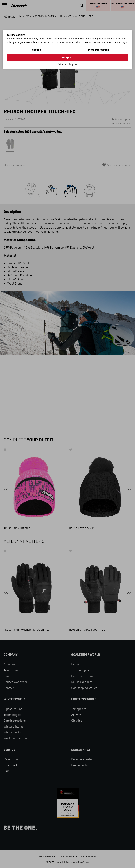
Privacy (62, 64)
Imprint (73, 64)
